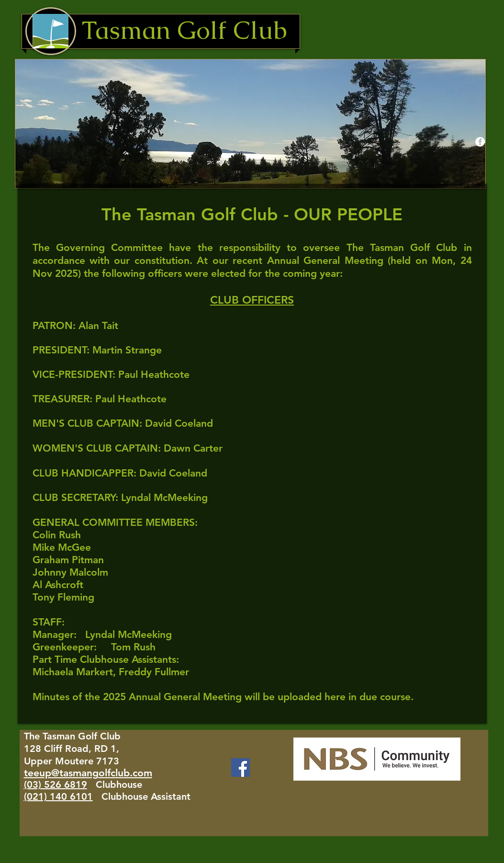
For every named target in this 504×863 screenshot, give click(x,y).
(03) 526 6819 (56, 784)
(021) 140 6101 (58, 796)
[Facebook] (241, 767)
